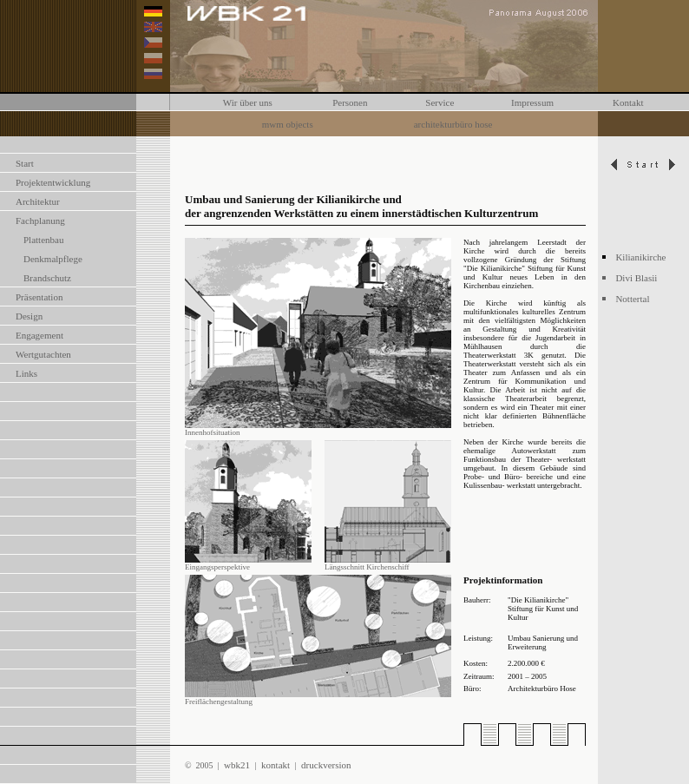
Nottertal (632, 299)
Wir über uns (248, 102)
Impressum (532, 102)
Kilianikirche (640, 257)
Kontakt (628, 102)
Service (440, 102)
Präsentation (39, 297)
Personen (350, 102)
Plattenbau (43, 240)
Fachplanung (40, 221)
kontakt (276, 765)
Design (29, 316)
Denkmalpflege (53, 259)
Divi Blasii (636, 278)
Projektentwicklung (53, 182)
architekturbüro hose (453, 124)
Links (26, 373)
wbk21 (237, 765)
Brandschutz (47, 278)
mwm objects (288, 124)
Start (25, 163)
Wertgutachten (43, 354)
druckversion (326, 765)
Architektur (38, 201)
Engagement (39, 335)
